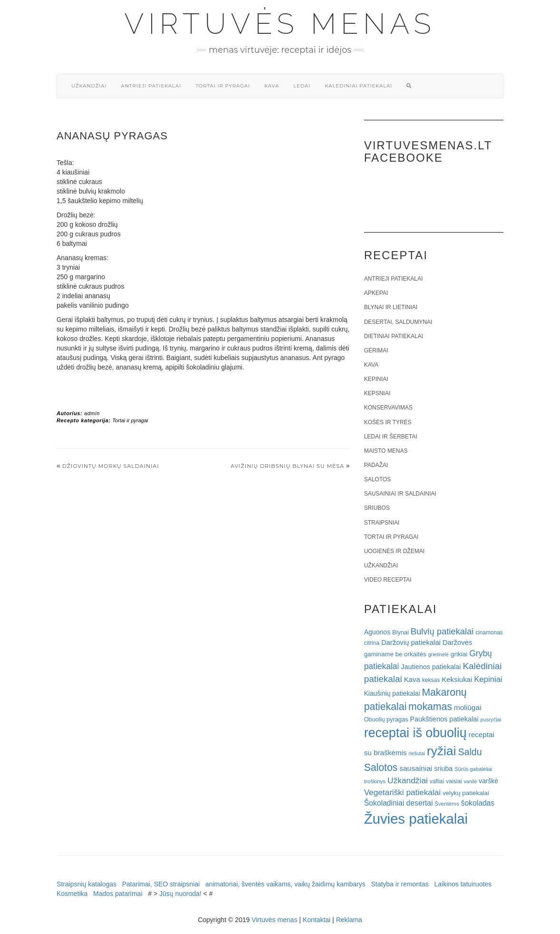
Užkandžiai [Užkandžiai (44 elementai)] (408, 780)
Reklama (349, 920)
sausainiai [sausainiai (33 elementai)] (416, 768)
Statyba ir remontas (400, 884)
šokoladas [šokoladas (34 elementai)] (478, 803)
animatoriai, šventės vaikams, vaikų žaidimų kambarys (285, 884)
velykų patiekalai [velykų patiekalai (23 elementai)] (466, 793)
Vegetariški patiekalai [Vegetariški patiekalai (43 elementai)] (402, 792)
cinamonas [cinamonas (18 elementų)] (489, 632)
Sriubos (377, 508)
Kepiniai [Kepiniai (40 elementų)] (488, 679)
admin (92, 413)
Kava (272, 86)
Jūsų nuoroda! (180, 894)
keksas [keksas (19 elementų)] (431, 680)
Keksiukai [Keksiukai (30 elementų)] (457, 679)
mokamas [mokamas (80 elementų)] (430, 706)
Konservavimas (388, 408)
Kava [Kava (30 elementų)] (412, 679)
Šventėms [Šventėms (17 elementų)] (447, 804)
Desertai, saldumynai (398, 322)
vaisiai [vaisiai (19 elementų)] (454, 781)
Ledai (302, 86)
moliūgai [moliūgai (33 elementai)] (468, 707)
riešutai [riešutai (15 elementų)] (416, 753)
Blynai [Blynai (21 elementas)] (401, 632)
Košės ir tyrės (388, 422)
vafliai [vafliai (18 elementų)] (437, 781)
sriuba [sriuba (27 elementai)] (443, 769)
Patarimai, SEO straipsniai (161, 884)
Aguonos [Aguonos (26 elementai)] (377, 632)
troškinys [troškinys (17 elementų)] (375, 781)
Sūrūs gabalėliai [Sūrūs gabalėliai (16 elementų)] (473, 769)
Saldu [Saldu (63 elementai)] (470, 752)
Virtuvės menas (280, 24)
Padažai (376, 465)
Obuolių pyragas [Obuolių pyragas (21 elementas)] (386, 719)
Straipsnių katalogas (87, 884)
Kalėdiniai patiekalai (358, 86)
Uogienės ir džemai (394, 551)
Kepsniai (377, 393)
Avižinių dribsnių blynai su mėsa (287, 466)
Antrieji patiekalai (151, 86)
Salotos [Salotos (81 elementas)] (381, 767)
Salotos (377, 479)
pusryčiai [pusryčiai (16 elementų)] (491, 720)
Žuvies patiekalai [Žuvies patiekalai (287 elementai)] (416, 819)
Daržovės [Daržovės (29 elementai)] (458, 642)
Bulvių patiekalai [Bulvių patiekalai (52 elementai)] (442, 631)
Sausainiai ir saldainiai (400, 494)
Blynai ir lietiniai (391, 307)
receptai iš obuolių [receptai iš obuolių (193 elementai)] (415, 733)
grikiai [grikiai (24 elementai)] (459, 654)
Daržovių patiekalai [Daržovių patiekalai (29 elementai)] (411, 642)
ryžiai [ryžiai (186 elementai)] (442, 751)
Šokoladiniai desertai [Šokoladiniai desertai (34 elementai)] (399, 803)
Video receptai (388, 580)
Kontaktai (317, 920)
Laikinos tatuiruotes (463, 884)
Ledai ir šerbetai (391, 437)
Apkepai (376, 293)
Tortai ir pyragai (223, 86)
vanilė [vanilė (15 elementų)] (471, 781)
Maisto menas (386, 451)
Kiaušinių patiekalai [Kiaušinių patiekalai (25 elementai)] (392, 694)
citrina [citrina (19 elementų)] (372, 643)
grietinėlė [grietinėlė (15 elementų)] (439, 654)
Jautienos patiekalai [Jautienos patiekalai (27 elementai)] (431, 667)
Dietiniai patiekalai (394, 336)
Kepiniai (376, 379)
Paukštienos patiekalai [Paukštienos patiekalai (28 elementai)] (444, 719)
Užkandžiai (89, 86)
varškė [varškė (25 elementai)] (488, 781)
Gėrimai (376, 350)
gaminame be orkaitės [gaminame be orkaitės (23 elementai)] (395, 654)
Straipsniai (382, 523)
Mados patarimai (118, 894)
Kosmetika (72, 894)
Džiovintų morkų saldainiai (111, 466)
